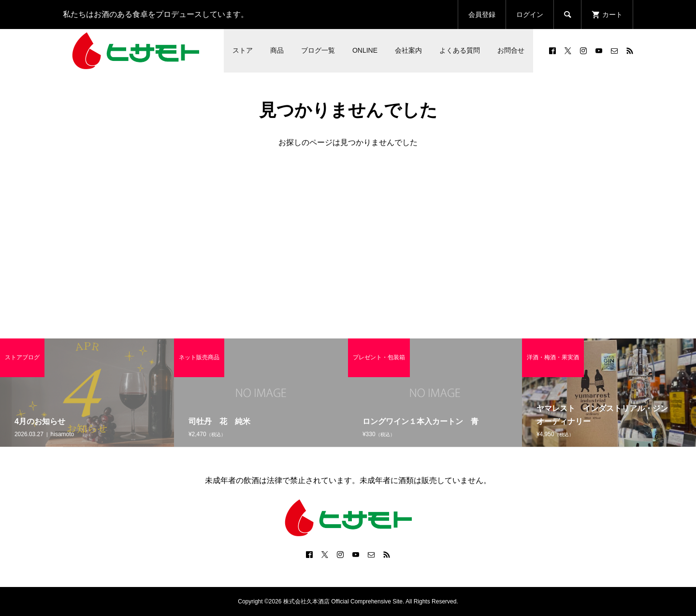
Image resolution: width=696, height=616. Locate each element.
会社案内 (408, 50)
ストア (243, 50)
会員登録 (482, 15)
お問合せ (511, 50)
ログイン (530, 15)
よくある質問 (460, 50)
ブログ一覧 (318, 50)
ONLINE (365, 50)
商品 (277, 50)
